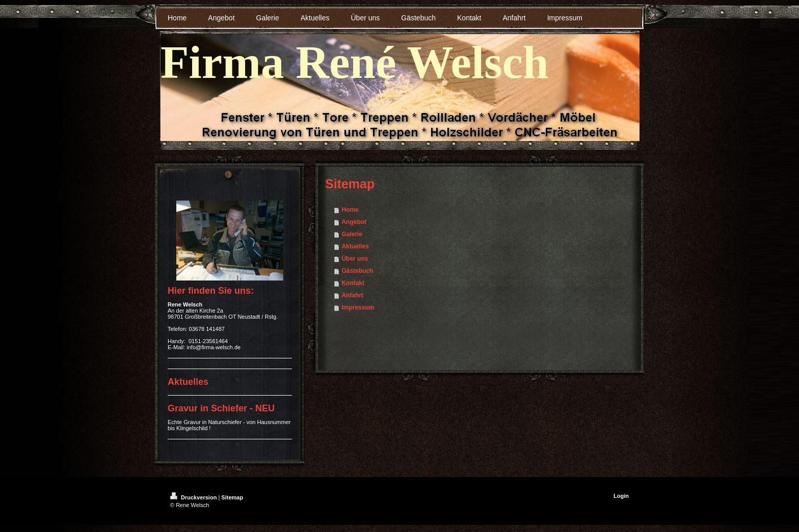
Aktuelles (355, 246)
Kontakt (353, 283)
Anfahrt (352, 295)
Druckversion (194, 497)
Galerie (352, 234)
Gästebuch (357, 271)
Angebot (354, 222)
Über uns (355, 259)
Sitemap (232, 497)
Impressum (358, 307)
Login (621, 496)
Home (350, 210)
